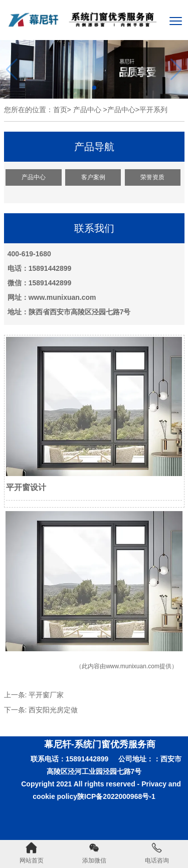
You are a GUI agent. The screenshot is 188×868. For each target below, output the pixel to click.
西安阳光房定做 (53, 710)
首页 (60, 110)
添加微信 (94, 853)
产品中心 (87, 110)
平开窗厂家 (46, 695)
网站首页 (32, 853)
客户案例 (93, 177)
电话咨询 (157, 853)
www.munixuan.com (133, 666)
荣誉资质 (152, 177)
